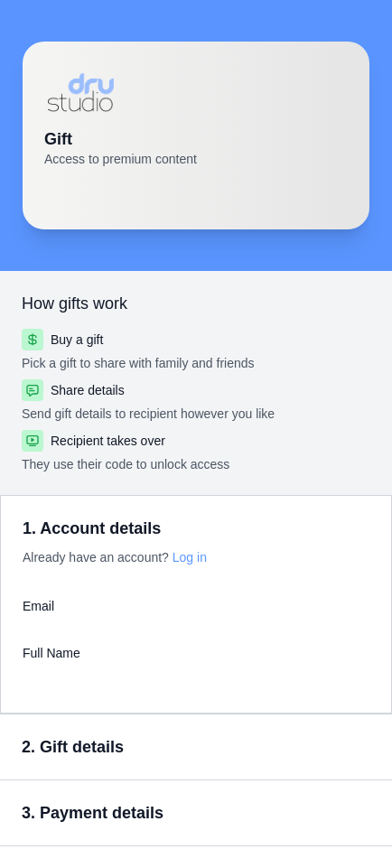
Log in (190, 557)
